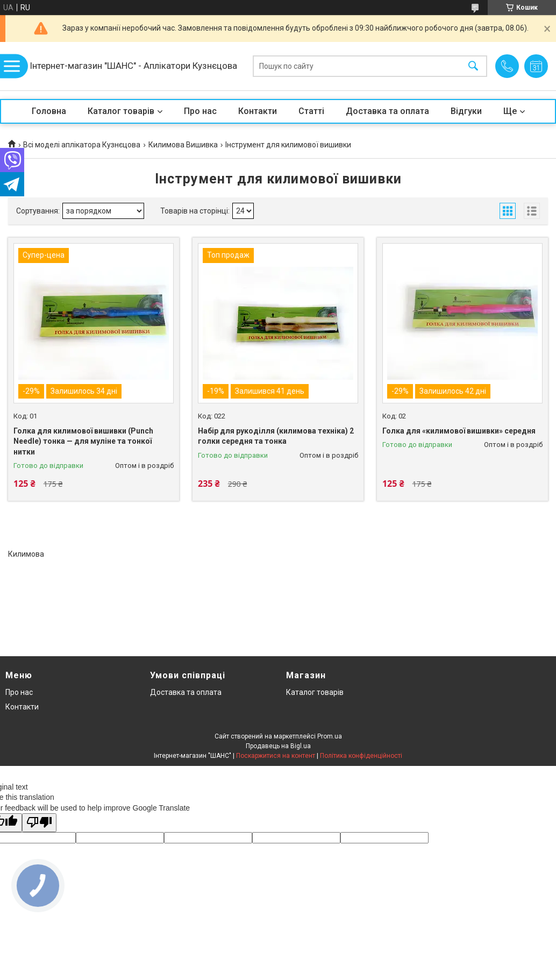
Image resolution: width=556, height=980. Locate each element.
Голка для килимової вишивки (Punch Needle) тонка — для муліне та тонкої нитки (83, 441)
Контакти (258, 111)
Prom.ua (330, 736)
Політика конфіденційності (361, 756)
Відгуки (466, 111)
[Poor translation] (39, 823)
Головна (49, 111)
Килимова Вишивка (183, 145)
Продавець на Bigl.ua (278, 746)
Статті (311, 111)
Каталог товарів (121, 111)
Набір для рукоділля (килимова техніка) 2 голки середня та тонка (276, 436)
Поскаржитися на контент (276, 756)
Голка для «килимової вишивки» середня (459, 431)
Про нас (200, 111)
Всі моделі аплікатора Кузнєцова (82, 145)
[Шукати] (473, 66)
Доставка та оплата (387, 111)
